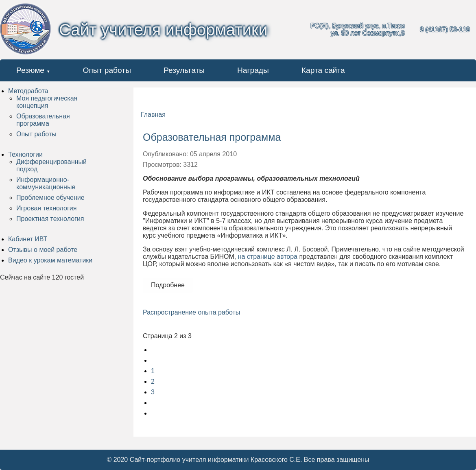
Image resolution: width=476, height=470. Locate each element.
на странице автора (268, 257)
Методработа (28, 91)
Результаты (184, 70)
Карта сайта (323, 70)
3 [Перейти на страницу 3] (153, 392)
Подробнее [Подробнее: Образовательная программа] (168, 285)
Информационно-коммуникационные (46, 183)
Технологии (25, 154)
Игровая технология (46, 208)
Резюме (30, 70)
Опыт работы (107, 70)
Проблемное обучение (50, 198)
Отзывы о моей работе (43, 250)
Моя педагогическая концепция (47, 102)
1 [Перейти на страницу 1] (153, 371)
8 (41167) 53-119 (445, 30)
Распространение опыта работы (191, 312)
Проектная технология (50, 219)
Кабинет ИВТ (28, 239)
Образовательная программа (43, 120)
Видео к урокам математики (50, 260)
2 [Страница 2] (153, 381)
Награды (253, 70)
